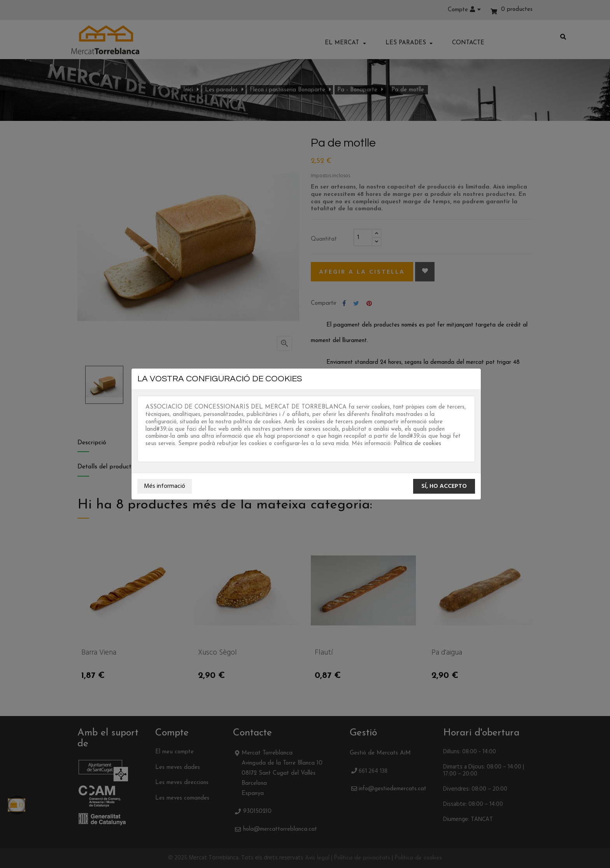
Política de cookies (417, 444)
